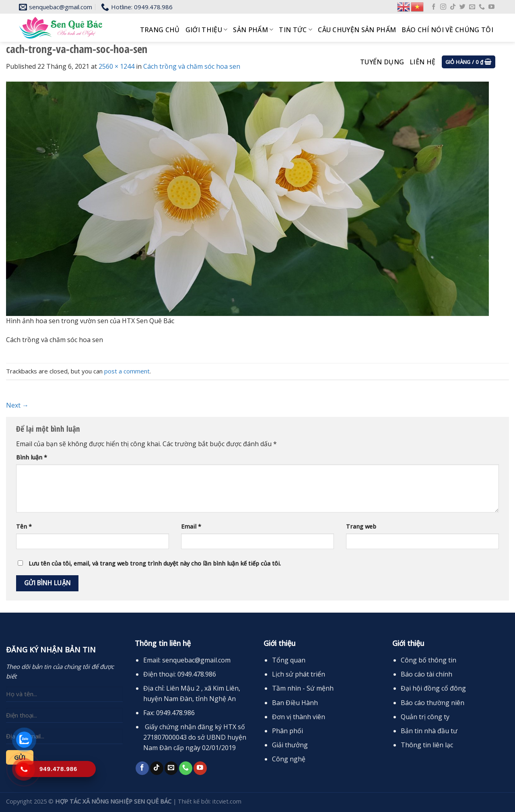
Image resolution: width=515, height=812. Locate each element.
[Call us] (482, 7)
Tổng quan (289, 660)
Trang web (361, 526)
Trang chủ (160, 30)
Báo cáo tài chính (426, 674)
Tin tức (296, 30)
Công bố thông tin (428, 660)
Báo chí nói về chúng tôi (447, 30)
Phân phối (287, 731)
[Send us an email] (472, 7)
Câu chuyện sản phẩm (357, 30)
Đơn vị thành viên (299, 717)
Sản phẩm (253, 30)
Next (17, 405)
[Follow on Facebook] (434, 7)
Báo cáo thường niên (433, 703)
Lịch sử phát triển (299, 674)
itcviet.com (227, 801)
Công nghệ (289, 759)
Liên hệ (422, 62)
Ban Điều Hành (295, 703)
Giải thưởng (290, 745)
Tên (24, 526)
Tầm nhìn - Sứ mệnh (303, 688)
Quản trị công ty (425, 717)
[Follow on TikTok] (453, 7)
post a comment (127, 371)
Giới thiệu (207, 30)
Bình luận (32, 457)
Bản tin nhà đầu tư (429, 731)
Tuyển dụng (382, 62)
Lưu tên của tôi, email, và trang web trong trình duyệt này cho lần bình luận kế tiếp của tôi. (155, 563)
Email (191, 526)
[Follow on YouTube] (491, 7)
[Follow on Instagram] (443, 7)
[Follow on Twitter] (462, 7)
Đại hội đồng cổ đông (433, 688)
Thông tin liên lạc (427, 745)
